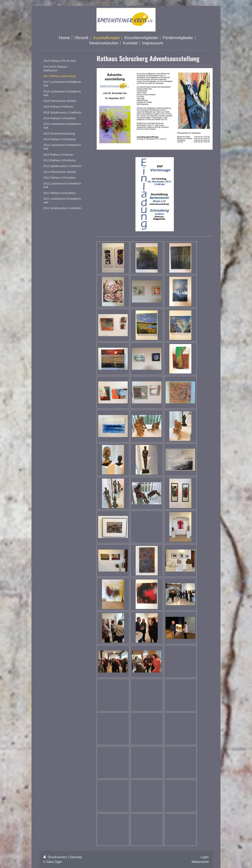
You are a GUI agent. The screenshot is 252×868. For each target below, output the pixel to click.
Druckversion (56, 857)
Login (205, 857)
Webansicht (200, 862)
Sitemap (76, 857)
